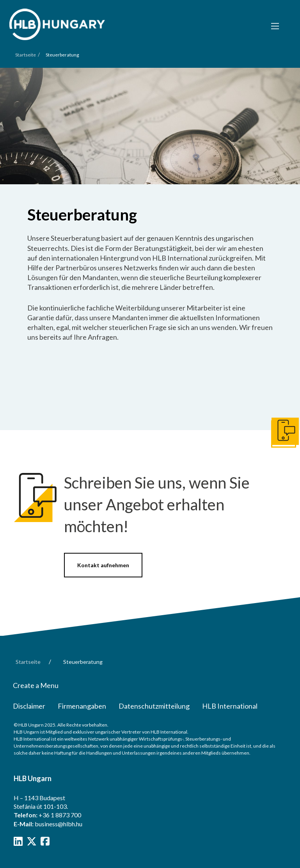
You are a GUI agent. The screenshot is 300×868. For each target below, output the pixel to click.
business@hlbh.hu (59, 824)
